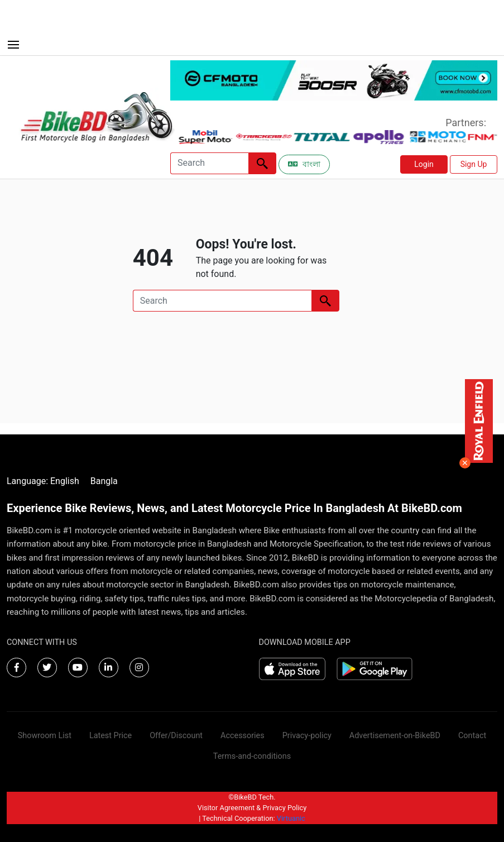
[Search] (209, 163)
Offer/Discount (176, 736)
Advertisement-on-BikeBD (395, 736)
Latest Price (111, 736)
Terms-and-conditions (252, 756)
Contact (472, 736)
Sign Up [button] (474, 164)
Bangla (104, 481)
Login (424, 164)
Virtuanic (291, 818)
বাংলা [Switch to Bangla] (304, 164)
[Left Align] (262, 163)
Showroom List (45, 736)
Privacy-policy (307, 736)
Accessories (243, 736)
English (65, 481)
